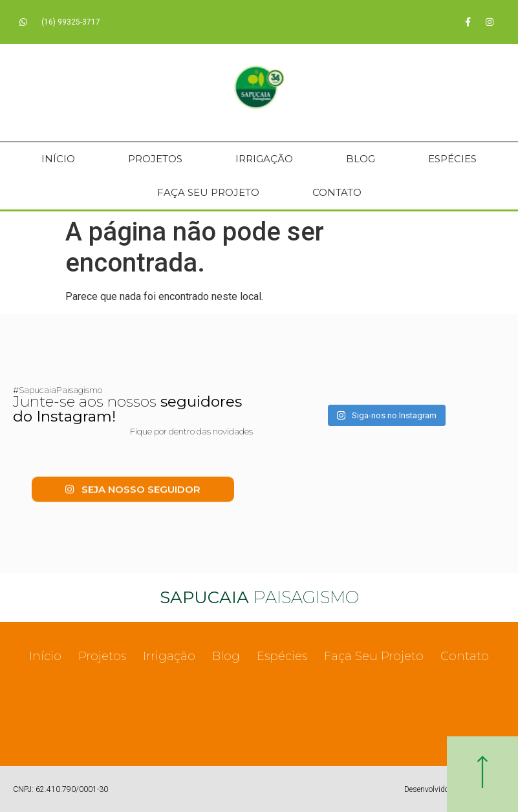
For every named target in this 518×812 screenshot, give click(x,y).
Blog (361, 159)
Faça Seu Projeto (208, 192)
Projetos (155, 159)
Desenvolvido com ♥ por (445, 789)
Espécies (452, 159)
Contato (337, 192)
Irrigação (264, 159)
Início (58, 159)
